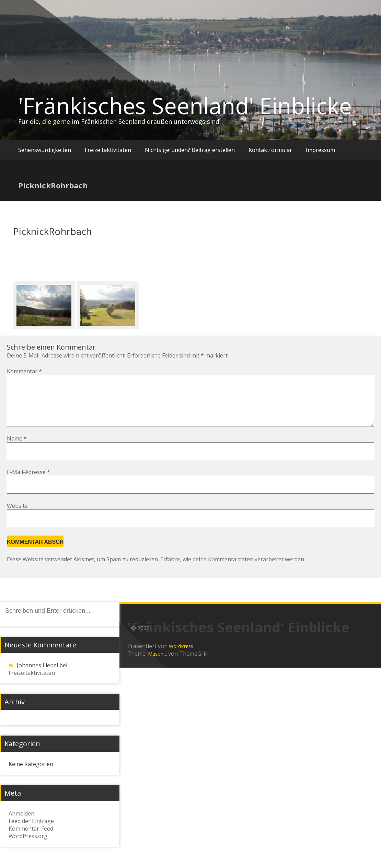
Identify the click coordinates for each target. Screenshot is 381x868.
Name (17, 449)
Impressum (320, 150)
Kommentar (24, 371)
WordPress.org (28, 847)
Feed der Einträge (31, 832)
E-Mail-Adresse (28, 483)
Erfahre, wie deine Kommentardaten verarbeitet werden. (233, 570)
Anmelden (21, 824)
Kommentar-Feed (31, 840)
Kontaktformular (270, 150)
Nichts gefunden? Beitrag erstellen (190, 150)
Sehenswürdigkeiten (45, 150)
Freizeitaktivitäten (108, 150)
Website (17, 517)
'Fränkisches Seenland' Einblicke (185, 106)
